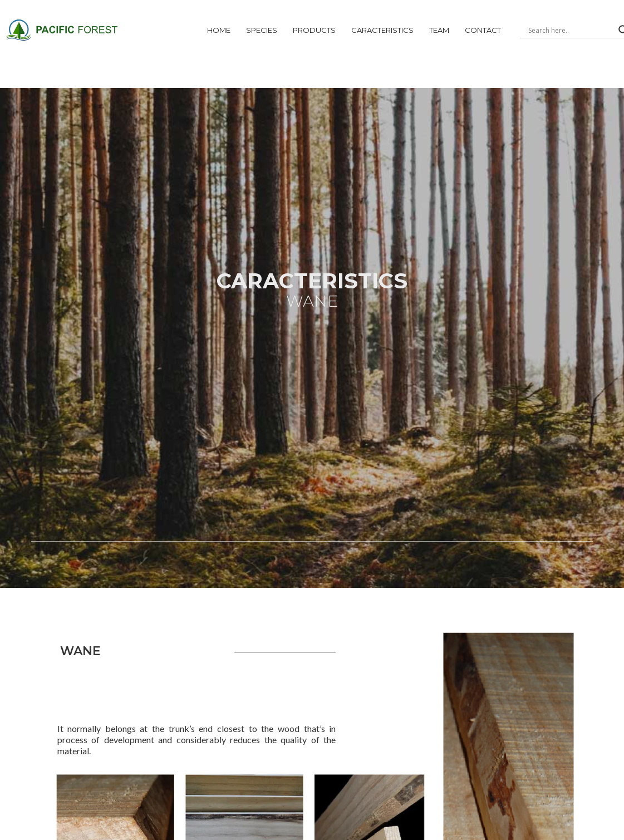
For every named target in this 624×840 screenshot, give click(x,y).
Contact (483, 30)
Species (262, 30)
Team (439, 30)
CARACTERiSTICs (382, 30)
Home (219, 30)
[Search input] (571, 30)
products (314, 30)
